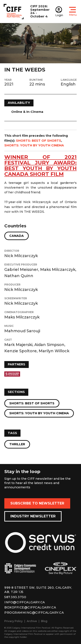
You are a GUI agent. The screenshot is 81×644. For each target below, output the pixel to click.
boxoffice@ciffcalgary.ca (30, 607)
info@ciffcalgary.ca (25, 602)
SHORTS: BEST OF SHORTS (39, 141)
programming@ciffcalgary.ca (34, 613)
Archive (32, 621)
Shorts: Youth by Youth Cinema (39, 413)
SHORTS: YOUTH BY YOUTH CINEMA (34, 145)
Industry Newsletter (33, 516)
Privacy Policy (13, 621)
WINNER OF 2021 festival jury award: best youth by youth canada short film (40, 166)
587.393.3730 (15, 597)
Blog (44, 621)
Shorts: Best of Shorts (32, 403)
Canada (17, 236)
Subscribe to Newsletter (37, 503)
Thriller (17, 444)
